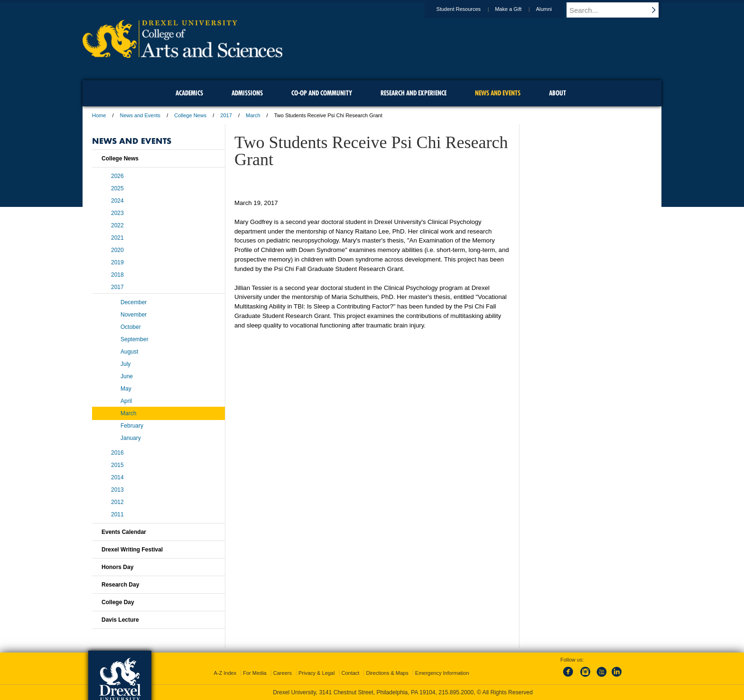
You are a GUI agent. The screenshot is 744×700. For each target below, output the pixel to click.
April (126, 401)
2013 (117, 490)
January (131, 438)
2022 (117, 225)
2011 (117, 514)
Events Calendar (124, 532)
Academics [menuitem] (189, 93)
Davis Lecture (120, 620)
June (127, 376)
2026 (117, 176)
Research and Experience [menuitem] (414, 93)
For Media (255, 673)
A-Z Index (225, 673)
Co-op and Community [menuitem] (322, 93)
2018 (117, 275)
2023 (117, 213)
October (131, 327)
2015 (117, 465)
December (134, 302)
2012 (117, 502)
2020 (117, 250)
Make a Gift (517, 9)
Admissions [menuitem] (247, 93)
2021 (117, 238)
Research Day (120, 585)
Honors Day (117, 567)
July (126, 364)
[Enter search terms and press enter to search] (618, 10)
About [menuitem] (558, 93)
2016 (117, 453)
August (129, 352)
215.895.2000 (456, 692)
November (134, 315)
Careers (283, 673)
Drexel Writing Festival (132, 550)
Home (99, 115)
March (253, 115)
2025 (117, 188)
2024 (117, 201)
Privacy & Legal (316, 673)
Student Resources (468, 9)
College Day (118, 602)
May (126, 389)
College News (190, 115)
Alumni (553, 9)
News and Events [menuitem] (498, 93)
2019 (117, 262)
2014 (117, 477)
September (135, 339)
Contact (351, 673)
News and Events (140, 115)
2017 (226, 115)
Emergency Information (442, 673)
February (132, 426)
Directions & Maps (387, 673)
